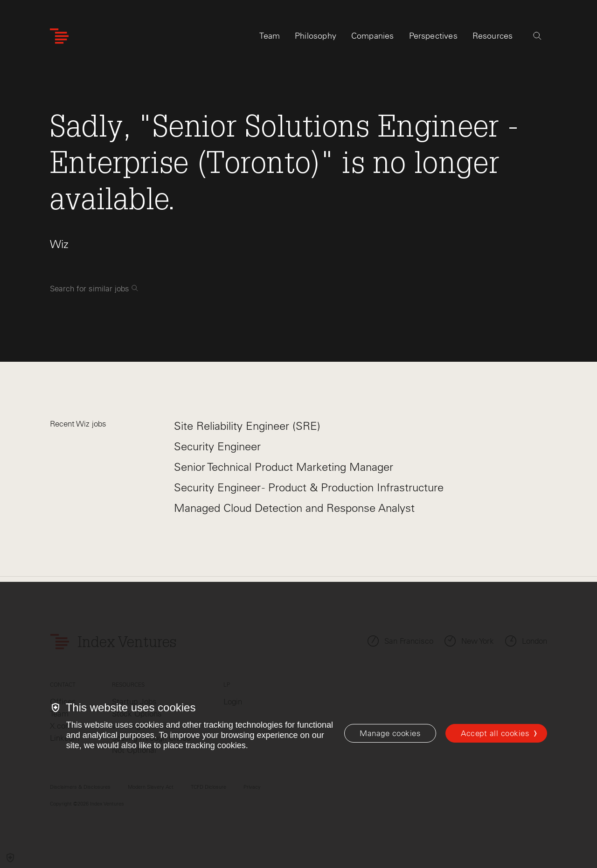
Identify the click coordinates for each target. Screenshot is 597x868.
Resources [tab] (493, 36)
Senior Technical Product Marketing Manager (284, 467)
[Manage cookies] (390, 733)
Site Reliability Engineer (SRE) (247, 426)
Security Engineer (217, 446)
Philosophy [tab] (316, 36)
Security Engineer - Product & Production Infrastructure (309, 487)
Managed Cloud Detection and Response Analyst (294, 508)
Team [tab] (270, 36)
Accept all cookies (495, 733)
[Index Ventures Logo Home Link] (59, 36)
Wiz (59, 244)
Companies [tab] (373, 36)
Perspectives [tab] (433, 36)
